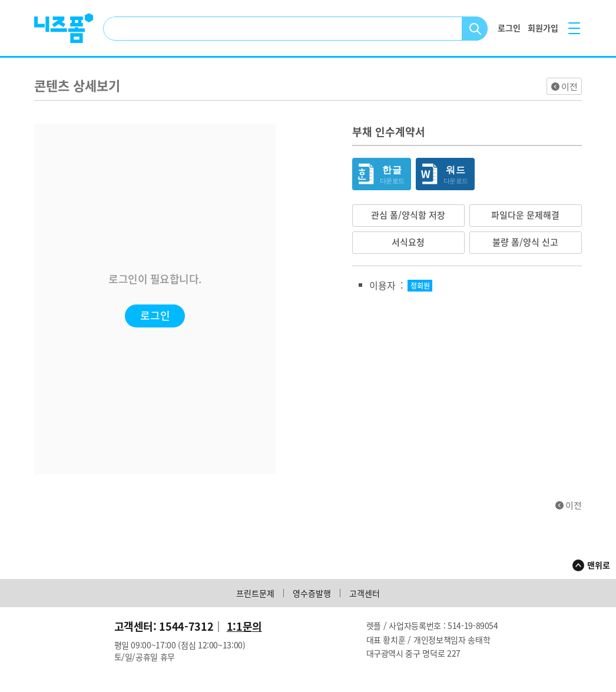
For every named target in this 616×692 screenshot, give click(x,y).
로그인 (155, 315)
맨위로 (599, 565)
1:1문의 (244, 626)
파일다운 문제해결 (525, 215)
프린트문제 (255, 593)
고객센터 (365, 593)
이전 (569, 87)
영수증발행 (312, 593)
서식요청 (408, 242)
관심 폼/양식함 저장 (408, 215)
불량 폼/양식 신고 (525, 242)
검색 (475, 29)
